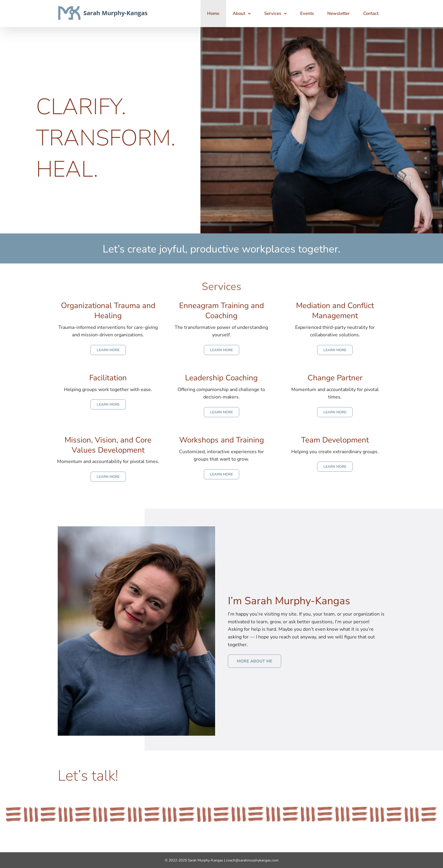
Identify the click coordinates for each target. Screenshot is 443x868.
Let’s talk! (88, 776)
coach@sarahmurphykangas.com (252, 860)
